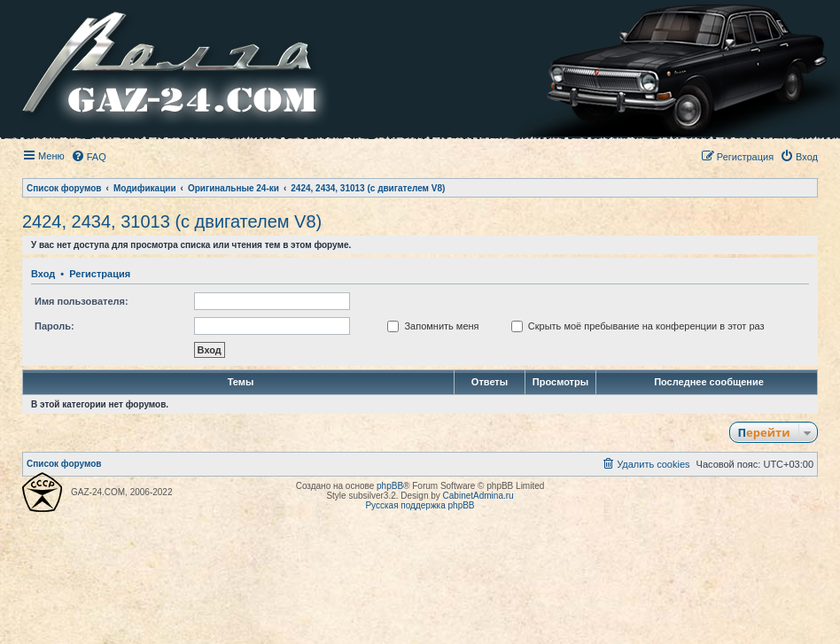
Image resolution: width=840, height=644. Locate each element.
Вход (43, 274)
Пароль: (54, 326)
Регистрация (100, 274)
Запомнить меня (433, 326)
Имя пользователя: (82, 301)
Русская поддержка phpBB (420, 505)
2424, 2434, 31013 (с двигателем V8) (172, 221)
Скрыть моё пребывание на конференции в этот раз (638, 326)
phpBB (390, 486)
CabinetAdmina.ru (478, 496)
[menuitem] (89, 157)
